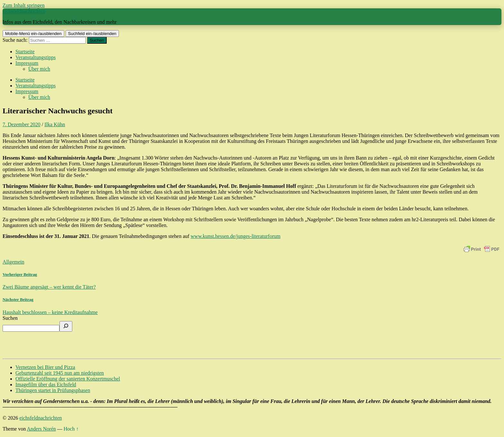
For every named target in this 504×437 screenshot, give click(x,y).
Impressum (27, 63)
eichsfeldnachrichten (24, 11)
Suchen (10, 318)
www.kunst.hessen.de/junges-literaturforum (235, 236)
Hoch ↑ (71, 429)
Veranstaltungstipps (36, 57)
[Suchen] (66, 326)
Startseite (25, 52)
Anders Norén (41, 429)
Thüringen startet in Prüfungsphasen (53, 390)
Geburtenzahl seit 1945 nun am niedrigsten (60, 373)
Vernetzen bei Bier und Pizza (45, 367)
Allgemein (14, 262)
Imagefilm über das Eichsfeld (46, 385)
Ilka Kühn (55, 124)
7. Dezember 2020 (22, 124)
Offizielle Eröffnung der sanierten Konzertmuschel (68, 379)
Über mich (39, 69)
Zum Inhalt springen (24, 5)
